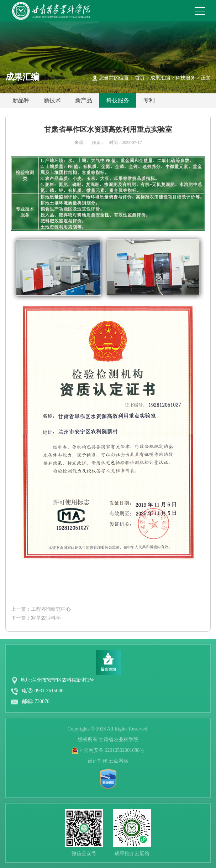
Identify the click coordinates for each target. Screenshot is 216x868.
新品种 (21, 100)
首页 (140, 78)
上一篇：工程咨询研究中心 (41, 609)
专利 (149, 100)
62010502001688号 (125, 750)
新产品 (84, 100)
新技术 (52, 100)
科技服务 (185, 78)
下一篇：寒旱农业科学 (36, 618)
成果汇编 (160, 78)
